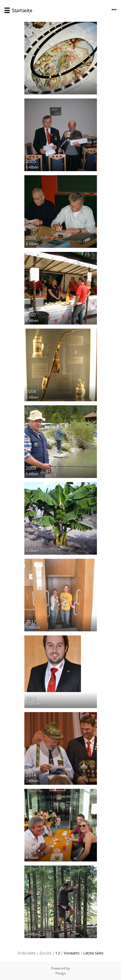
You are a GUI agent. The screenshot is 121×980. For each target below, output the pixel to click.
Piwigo (61, 973)
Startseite (22, 10)
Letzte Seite (93, 953)
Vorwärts (72, 953)
